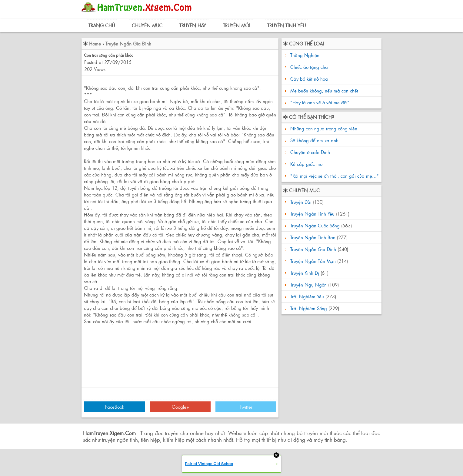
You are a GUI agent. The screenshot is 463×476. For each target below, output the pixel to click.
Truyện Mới (237, 25)
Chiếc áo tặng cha (309, 67)
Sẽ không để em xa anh (314, 140)
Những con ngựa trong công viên (323, 128)
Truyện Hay (193, 25)
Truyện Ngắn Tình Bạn (313, 237)
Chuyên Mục (147, 25)
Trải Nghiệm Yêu (307, 296)
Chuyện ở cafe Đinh (309, 152)
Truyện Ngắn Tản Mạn (313, 261)
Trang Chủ (102, 25)
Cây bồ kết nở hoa (309, 79)
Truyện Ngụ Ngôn (308, 285)
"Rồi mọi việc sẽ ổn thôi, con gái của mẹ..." (334, 176)
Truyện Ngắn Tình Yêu (312, 214)
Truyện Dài (301, 202)
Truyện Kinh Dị (305, 273)
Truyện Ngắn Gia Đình (128, 44)
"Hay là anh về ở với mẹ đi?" (320, 102)
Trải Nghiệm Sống (309, 308)
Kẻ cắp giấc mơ (306, 164)
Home (95, 44)
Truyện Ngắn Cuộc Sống (315, 225)
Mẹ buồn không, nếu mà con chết (324, 91)
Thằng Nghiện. (306, 55)
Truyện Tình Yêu (286, 25)
